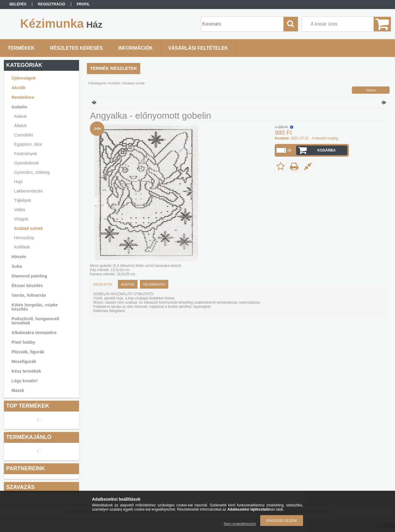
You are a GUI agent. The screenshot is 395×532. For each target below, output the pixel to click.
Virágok (21, 219)
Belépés (18, 4)
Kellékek (22, 247)
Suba (17, 266)
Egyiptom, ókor (28, 144)
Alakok (21, 116)
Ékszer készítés (27, 286)
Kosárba (326, 150)
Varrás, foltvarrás (29, 295)
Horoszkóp (24, 238)
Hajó (19, 182)
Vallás (20, 210)
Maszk (18, 390)
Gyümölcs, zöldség (32, 172)
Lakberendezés (29, 191)
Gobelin (19, 107)
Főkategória (97, 83)
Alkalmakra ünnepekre (34, 333)
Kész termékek (26, 371)
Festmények (26, 154)
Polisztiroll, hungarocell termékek (35, 321)
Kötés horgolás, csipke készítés (35, 307)
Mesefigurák (24, 361)
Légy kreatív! (24, 381)
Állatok (21, 126)
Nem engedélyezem (240, 524)
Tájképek (23, 200)
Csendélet (24, 135)
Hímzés (19, 257)
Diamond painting (29, 276)
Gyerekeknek (27, 163)
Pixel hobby (23, 342)
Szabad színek (29, 228)
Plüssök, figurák (28, 352)
